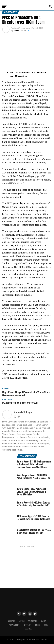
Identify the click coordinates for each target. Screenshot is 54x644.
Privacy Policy (15, 625)
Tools (46, 625)
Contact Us (33, 621)
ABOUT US (12, 621)
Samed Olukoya (20, 31)
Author (22, 621)
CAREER (43, 621)
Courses (28, 629)
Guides (37, 625)
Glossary (28, 625)
